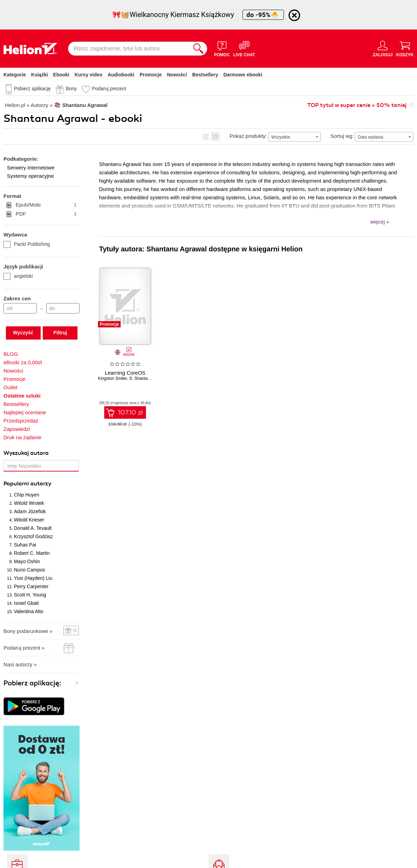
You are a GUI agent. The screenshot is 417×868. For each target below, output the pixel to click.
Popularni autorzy (27, 484)
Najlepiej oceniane (25, 412)
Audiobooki (121, 75)
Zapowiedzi (17, 429)
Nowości (177, 75)
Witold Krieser (29, 520)
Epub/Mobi (46, 205)
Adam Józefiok (30, 511)
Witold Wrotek (29, 503)
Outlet (10, 387)
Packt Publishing (27, 244)
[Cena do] (63, 308)
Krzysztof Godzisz (33, 536)
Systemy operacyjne (30, 176)
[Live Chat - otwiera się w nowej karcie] (244, 49)
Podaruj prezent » (24, 648)
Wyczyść (23, 333)
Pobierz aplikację (32, 89)
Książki (40, 75)
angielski (18, 276)
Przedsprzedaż (21, 421)
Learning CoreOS (125, 373)
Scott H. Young (30, 595)
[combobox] (295, 137)
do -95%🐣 (263, 15)
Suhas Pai (25, 545)
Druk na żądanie (22, 437)
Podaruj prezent (109, 89)
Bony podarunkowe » (28, 631)
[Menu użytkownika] (383, 49)
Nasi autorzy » (20, 664)
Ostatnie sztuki (22, 396)
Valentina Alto (29, 611)
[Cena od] (20, 308)
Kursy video (89, 75)
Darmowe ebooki (243, 75)
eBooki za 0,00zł (23, 362)
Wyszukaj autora (26, 453)
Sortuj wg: (342, 136)
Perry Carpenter (31, 586)
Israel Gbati (26, 603)
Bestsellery (205, 75)
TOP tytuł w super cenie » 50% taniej (357, 105)
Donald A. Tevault (33, 528)
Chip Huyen (27, 495)
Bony (71, 89)
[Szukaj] (198, 49)
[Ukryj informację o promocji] (294, 15)
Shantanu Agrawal (151, 378)
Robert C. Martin (32, 553)
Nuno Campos (30, 570)
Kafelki (215, 136)
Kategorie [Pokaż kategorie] (15, 75)
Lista (206, 136)
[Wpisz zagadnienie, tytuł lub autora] (129, 49)
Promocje (151, 75)
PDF (46, 214)
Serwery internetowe (31, 168)
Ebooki (61, 75)
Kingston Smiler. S (115, 378)
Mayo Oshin (27, 561)
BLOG (11, 354)
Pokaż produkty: (248, 136)
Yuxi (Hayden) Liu (33, 578)
